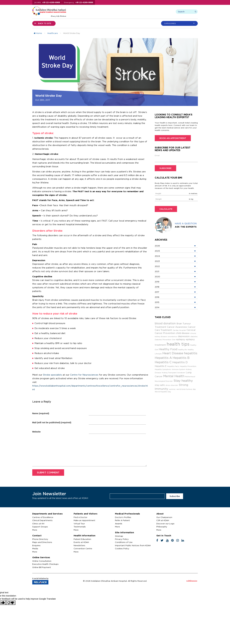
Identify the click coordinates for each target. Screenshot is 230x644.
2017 (157, 292)
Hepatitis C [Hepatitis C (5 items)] (163, 362)
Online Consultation (42, 561)
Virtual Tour (79, 524)
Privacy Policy (122, 539)
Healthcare (53, 33)
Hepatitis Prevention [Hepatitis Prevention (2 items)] (188, 366)
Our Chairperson (164, 517)
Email (157, 155)
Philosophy (162, 527)
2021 (157, 271)
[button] (180, 23)
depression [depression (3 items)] (184, 336)
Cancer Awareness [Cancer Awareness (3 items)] (177, 327)
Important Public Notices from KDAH (133, 545)
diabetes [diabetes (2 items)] (194, 337)
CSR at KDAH (163, 520)
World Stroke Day (48, 95)
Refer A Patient (122, 520)
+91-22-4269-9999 (84, 2)
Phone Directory (40, 539)
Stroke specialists (52, 375)
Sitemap (119, 536)
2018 (157, 287)
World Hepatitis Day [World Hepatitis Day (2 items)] (163, 392)
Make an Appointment (84, 520)
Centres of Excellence (43, 517)
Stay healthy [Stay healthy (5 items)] (183, 381)
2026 (157, 246)
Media (35, 549)
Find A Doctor (80, 517)
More (35, 530)
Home (38, 33)
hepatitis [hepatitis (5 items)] (191, 353)
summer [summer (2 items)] (172, 389)
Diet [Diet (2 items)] (174, 340)
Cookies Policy (122, 549)
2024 (157, 256)
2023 (157, 261)
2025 (157, 251)
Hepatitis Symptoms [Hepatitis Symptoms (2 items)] (163, 369)
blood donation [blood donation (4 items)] (165, 323)
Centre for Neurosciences (84, 375)
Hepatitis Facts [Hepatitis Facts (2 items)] (173, 366)
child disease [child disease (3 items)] (183, 333)
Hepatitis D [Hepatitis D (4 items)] (180, 362)
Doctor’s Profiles (123, 517)
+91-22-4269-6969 (51, 2)
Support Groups (40, 527)
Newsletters (79, 545)
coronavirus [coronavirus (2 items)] (172, 337)
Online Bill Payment (42, 567)
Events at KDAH (81, 542)
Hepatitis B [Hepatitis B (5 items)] (181, 358)
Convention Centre (83, 549)
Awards (119, 524)
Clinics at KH (38, 524)
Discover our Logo (165, 524)
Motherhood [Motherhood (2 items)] (190, 377)
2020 (157, 277)
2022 (157, 266)
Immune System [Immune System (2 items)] (179, 369)
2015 (157, 302)
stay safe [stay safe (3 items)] (160, 385)
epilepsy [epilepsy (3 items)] (181, 339)
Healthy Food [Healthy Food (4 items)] (168, 349)
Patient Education (82, 539)
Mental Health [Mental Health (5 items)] (174, 376)
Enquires (36, 545)
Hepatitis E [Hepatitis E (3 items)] (161, 366)
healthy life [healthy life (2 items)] (182, 350)
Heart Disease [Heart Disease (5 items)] (173, 353)
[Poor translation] (11, 603)
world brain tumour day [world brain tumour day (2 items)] (186, 389)
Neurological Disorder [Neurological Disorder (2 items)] (164, 381)
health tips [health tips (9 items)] (178, 344)
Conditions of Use (124, 542)
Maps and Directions (42, 542)
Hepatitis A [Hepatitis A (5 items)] (163, 358)
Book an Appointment (173, 138)
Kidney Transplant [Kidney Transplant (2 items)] (169, 373)
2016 (157, 297)
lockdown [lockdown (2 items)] (181, 373)
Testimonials (80, 527)
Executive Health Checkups (45, 564)
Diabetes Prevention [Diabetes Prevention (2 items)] (163, 340)
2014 (157, 307)
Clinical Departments (42, 520)
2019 (157, 282)
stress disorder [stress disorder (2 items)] (172, 385)
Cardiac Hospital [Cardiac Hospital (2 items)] (179, 330)
